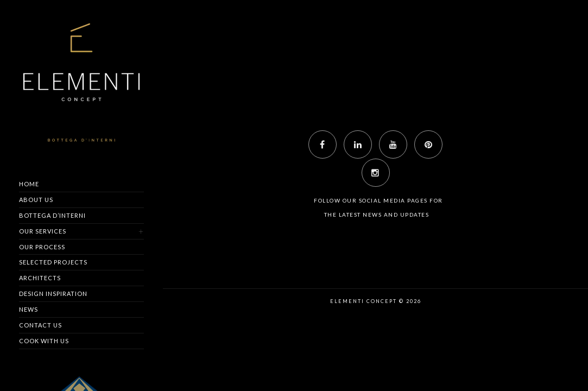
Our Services (43, 231)
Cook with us (44, 341)
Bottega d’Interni (52, 215)
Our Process (42, 247)
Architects (40, 278)
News (29, 309)
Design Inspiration (53, 294)
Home (29, 184)
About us (36, 200)
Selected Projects (53, 262)
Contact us (40, 325)
